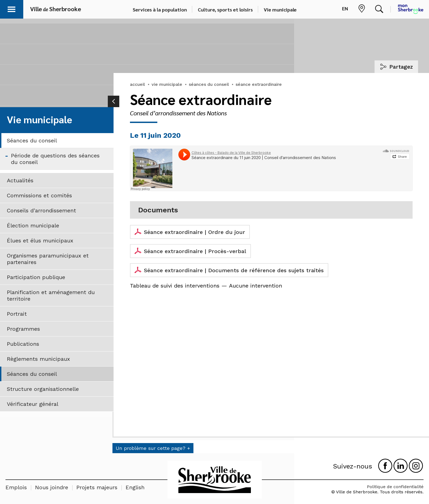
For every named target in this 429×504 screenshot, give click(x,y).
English (135, 487)
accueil (137, 84)
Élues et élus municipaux (40, 241)
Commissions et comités (39, 195)
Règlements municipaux (38, 359)
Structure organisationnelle (43, 389)
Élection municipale (33, 225)
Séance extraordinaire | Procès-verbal (195, 251)
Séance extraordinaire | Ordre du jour (195, 232)
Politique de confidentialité (395, 487)
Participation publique (36, 277)
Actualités (20, 180)
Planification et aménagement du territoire (51, 295)
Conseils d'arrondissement (41, 210)
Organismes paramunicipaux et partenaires (48, 259)
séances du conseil (209, 84)
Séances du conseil (32, 140)
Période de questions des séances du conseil (55, 159)
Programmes (23, 329)
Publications (23, 344)
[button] (11, 8)
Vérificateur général (33, 404)
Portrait (17, 314)
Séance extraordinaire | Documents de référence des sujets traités (234, 270)
